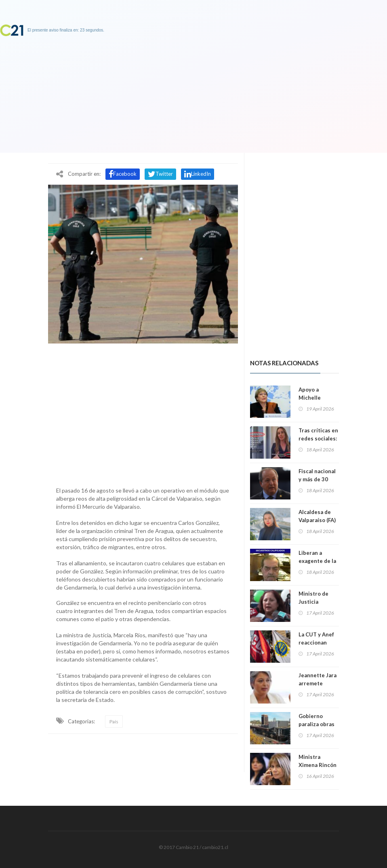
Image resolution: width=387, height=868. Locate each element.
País (114, 722)
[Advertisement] (143, 413)
